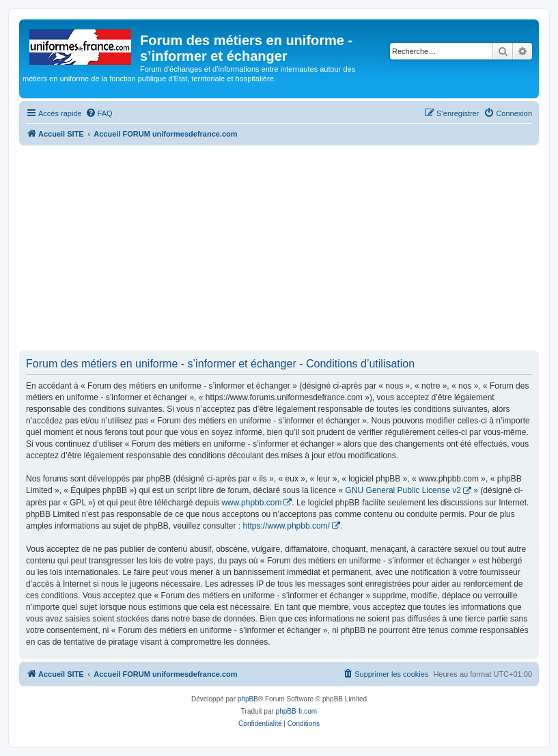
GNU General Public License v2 (403, 490)
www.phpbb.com (251, 503)
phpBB (248, 699)
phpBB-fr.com (297, 711)
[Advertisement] (279, 248)
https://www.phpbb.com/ (287, 526)
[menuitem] (99, 113)
